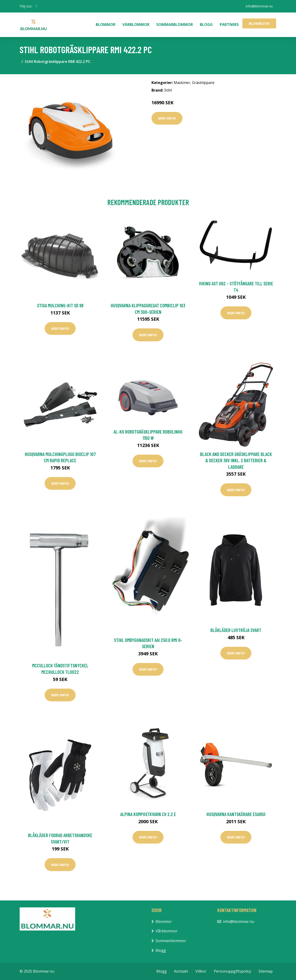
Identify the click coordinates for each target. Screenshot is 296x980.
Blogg (206, 25)
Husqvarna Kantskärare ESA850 (236, 814)
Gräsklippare (203, 83)
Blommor (106, 25)
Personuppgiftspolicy (233, 971)
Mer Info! (167, 118)
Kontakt (181, 971)
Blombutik (259, 23)
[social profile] (36, 6)
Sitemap (266, 971)
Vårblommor (136, 25)
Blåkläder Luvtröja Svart (236, 630)
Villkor (201, 971)
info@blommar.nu (259, 6)
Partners (229, 25)
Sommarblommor (175, 25)
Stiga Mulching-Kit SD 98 (60, 305)
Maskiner (182, 83)
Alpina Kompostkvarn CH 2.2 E (148, 814)
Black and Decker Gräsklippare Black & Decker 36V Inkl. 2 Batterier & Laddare (236, 460)
